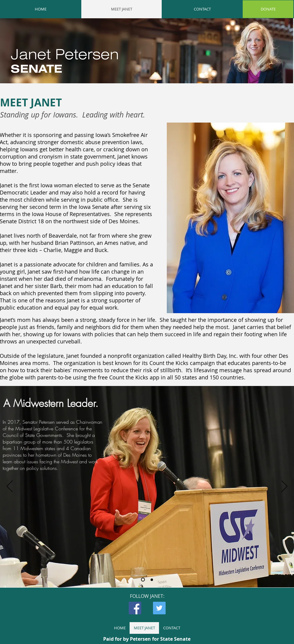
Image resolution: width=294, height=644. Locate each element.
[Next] (284, 487)
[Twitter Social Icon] (159, 608)
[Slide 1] (143, 580)
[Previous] (10, 487)
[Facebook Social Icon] (135, 608)
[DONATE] (268, 9)
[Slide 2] (152, 580)
